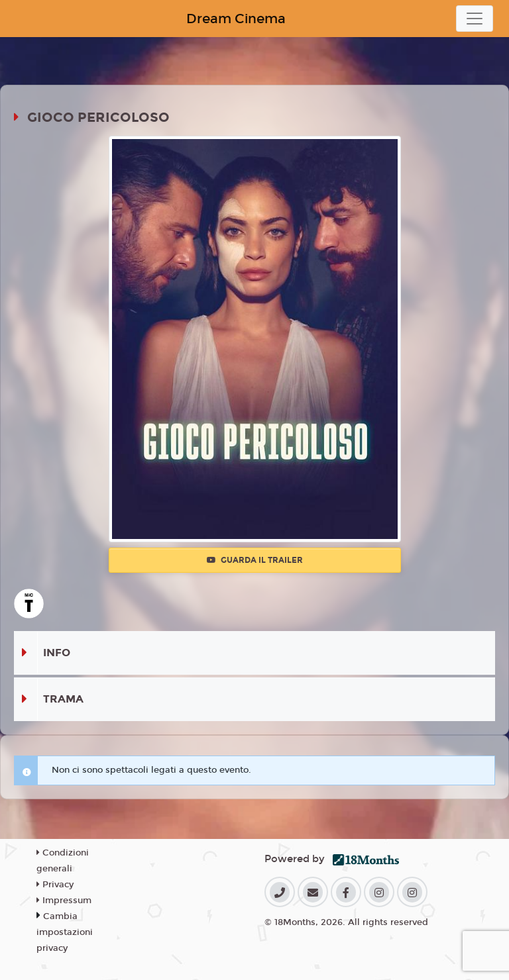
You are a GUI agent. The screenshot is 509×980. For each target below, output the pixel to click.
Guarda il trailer (255, 560)
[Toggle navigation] (475, 19)
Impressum (64, 901)
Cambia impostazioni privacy (65, 932)
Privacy (55, 885)
